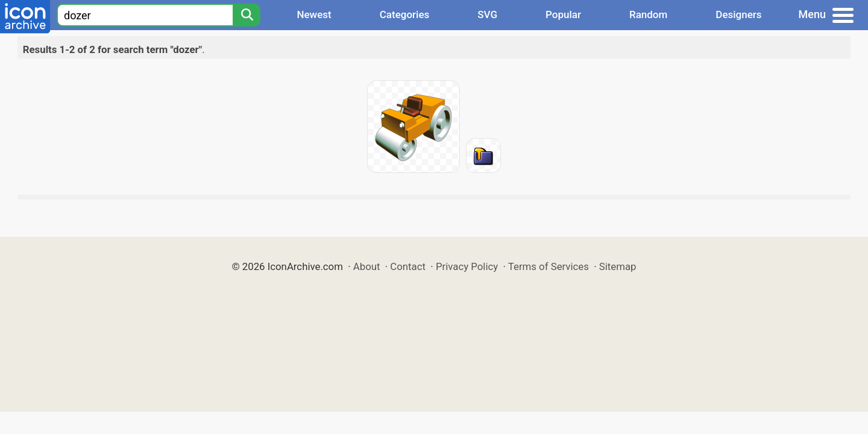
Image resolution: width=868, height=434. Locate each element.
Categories (405, 14)
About (367, 266)
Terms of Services (549, 266)
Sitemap (618, 266)
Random (648, 14)
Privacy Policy (467, 266)
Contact (408, 266)
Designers (738, 14)
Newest (314, 14)
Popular (563, 14)
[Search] (247, 15)
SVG (487, 14)
